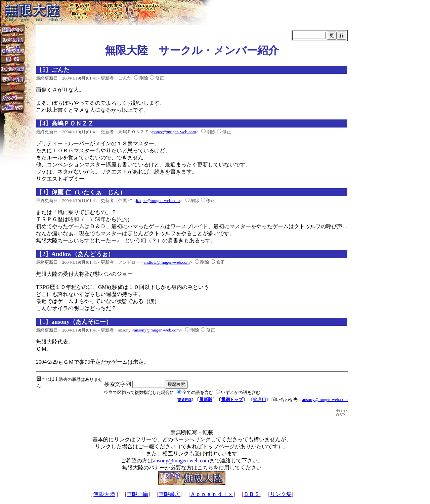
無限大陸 (104, 494)
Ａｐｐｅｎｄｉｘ (212, 494)
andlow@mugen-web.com (166, 262)
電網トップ (232, 399)
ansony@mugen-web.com (157, 330)
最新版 (206, 399)
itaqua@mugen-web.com (158, 200)
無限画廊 (137, 494)
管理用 (260, 399)
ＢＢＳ (252, 494)
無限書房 (169, 494)
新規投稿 (185, 400)
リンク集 (281, 494)
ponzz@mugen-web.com (174, 132)
